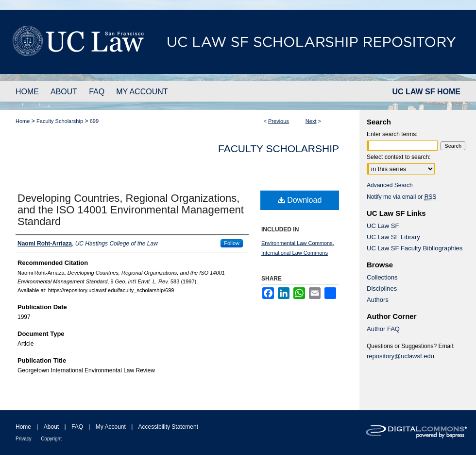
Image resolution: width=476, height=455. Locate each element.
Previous (279, 121)
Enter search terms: (392, 134)
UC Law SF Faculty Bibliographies (415, 248)
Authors (378, 300)
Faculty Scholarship (60, 121)
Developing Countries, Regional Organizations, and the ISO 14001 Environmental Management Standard (131, 210)
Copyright (51, 439)
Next (311, 121)
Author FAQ (383, 329)
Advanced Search (390, 185)
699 (94, 121)
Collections (382, 277)
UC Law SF (383, 226)
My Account (111, 427)
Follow (232, 243)
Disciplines (382, 289)
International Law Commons (295, 253)
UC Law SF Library (393, 237)
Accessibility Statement (168, 427)
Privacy (24, 439)
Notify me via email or (401, 197)
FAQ (77, 427)
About (51, 427)
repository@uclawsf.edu (400, 356)
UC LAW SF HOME (426, 92)
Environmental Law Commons (297, 243)
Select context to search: (399, 157)
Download (300, 200)
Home (23, 121)
